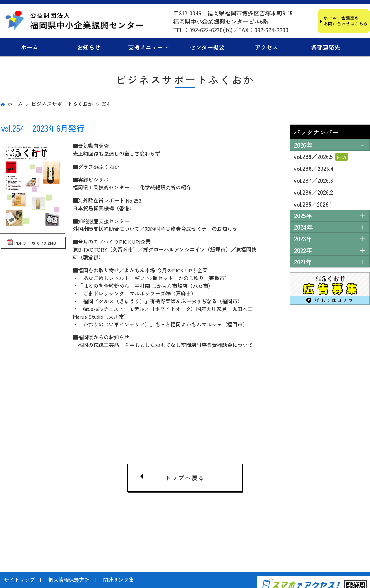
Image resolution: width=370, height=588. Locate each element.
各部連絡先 (326, 47)
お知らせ (89, 47)
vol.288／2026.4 (314, 168)
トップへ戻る (185, 474)
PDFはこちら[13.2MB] (32, 243)
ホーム (30, 47)
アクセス (266, 47)
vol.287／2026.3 (313, 180)
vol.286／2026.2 (313, 192)
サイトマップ (19, 547)
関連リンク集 (118, 547)
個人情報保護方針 (69, 547)
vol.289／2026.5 (321, 156)
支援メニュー (145, 47)
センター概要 (207, 47)
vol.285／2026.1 (313, 204)
